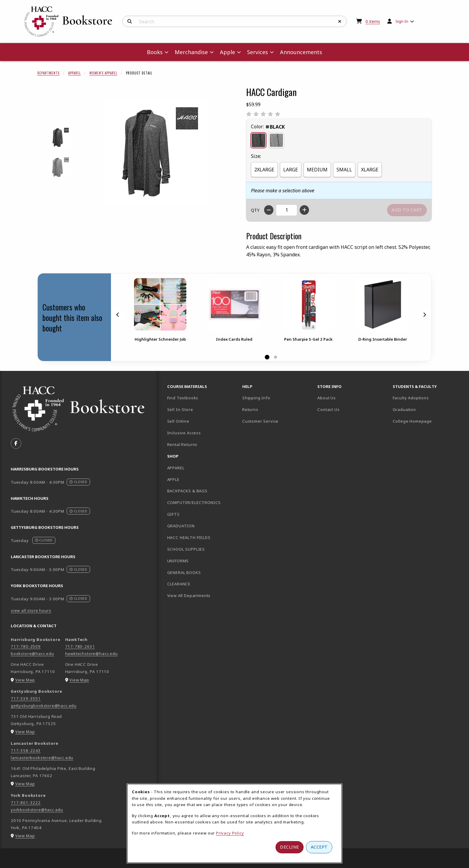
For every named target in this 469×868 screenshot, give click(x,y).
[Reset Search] (340, 22)
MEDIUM (317, 170)
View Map (25, 680)
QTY (255, 210)
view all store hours (31, 610)
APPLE (173, 479)
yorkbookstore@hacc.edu (37, 810)
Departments (48, 73)
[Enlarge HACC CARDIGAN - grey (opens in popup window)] (60, 167)
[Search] (130, 22)
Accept (319, 847)
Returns (250, 409)
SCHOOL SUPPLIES (186, 549)
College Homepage (428, 421)
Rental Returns (182, 444)
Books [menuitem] (155, 52)
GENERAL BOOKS (184, 572)
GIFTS (173, 514)
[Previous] (118, 314)
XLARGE (370, 170)
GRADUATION (181, 526)
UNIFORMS (178, 561)
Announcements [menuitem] (301, 52)
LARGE (291, 170)
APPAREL (176, 468)
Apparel (74, 73)
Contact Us (328, 409)
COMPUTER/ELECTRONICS (194, 502)
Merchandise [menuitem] (191, 52)
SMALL (344, 170)
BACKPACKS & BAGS (187, 491)
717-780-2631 (80, 646)
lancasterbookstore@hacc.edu (42, 758)
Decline (290, 847)
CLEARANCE (179, 584)
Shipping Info (256, 398)
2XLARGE (264, 170)
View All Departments (189, 596)
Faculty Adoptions (411, 398)
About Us (327, 398)
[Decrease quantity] (269, 210)
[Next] (424, 314)
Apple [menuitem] (227, 52)
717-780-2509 (26, 646)
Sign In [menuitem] (402, 21)
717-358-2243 (26, 750)
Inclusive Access (184, 433)
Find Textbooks (183, 398)
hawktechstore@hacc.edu (92, 654)
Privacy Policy (230, 833)
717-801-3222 (26, 802)
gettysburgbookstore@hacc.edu (44, 706)
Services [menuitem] (258, 52)
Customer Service (260, 421)
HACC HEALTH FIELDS (189, 537)
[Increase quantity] (304, 210)
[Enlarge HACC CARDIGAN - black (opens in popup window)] (60, 137)
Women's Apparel (103, 73)
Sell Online (178, 421)
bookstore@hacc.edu (32, 654)
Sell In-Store (180, 409)
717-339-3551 (26, 698)
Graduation (404, 409)
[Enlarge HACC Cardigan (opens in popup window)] (157, 152)
